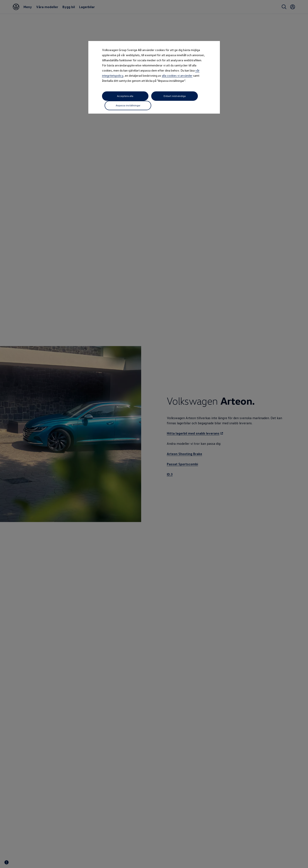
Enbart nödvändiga (154, 96)
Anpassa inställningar (189, 96)
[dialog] (154, 434)
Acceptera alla (118, 96)
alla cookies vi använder (177, 75)
